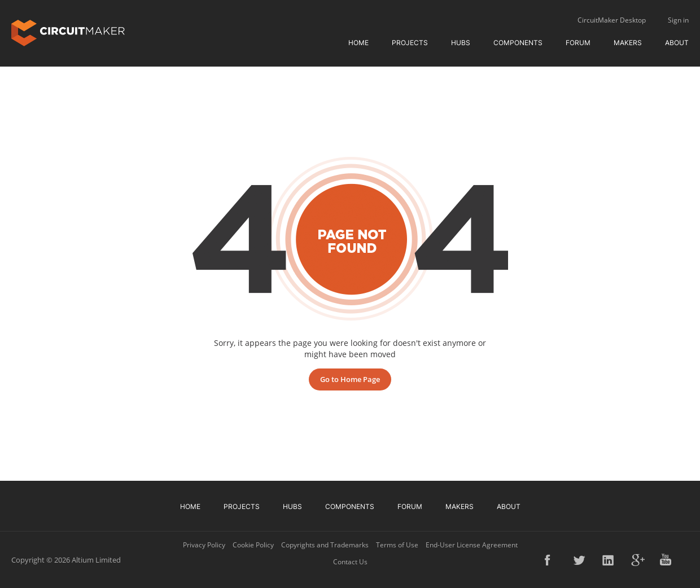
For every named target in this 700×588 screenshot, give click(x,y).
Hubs (461, 43)
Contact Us (350, 562)
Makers (628, 43)
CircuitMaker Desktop (612, 20)
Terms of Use (397, 545)
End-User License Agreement (472, 545)
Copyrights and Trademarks (325, 545)
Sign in (678, 20)
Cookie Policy (253, 545)
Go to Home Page (350, 379)
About (677, 43)
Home (358, 43)
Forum (578, 43)
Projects (410, 43)
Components (518, 43)
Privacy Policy (204, 545)
